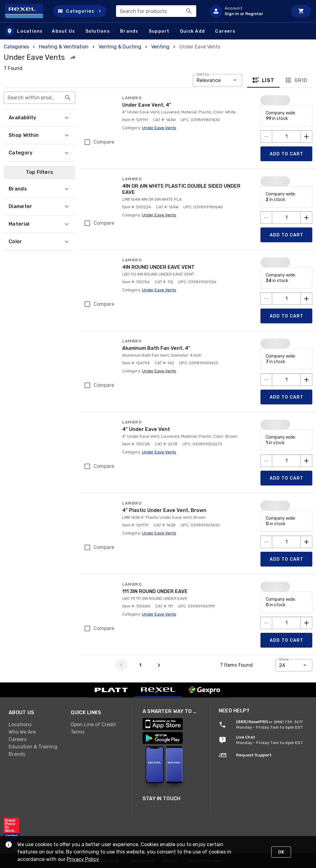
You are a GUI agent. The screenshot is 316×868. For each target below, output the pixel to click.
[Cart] (301, 11)
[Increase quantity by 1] (306, 137)
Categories (16, 47)
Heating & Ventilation (64, 47)
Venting (160, 47)
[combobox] (156, 11)
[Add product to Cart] (286, 154)
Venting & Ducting (120, 47)
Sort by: (203, 74)
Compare (104, 142)
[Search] (189, 11)
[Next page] (159, 665)
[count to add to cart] (286, 137)
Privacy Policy (88, 859)
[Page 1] (140, 665)
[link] (35, 780)
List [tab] (263, 80)
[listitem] (246, 11)
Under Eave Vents (159, 128)
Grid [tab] (296, 80)
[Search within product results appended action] (68, 98)
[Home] (27, 11)
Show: (284, 659)
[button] (80, 11)
